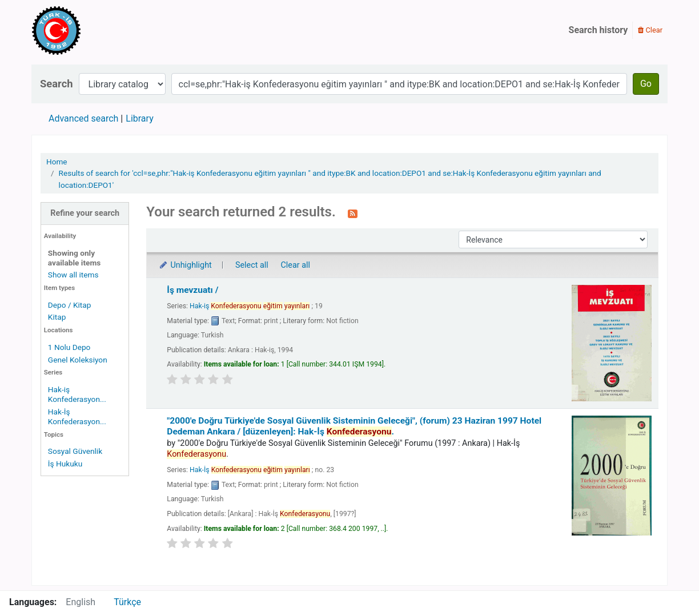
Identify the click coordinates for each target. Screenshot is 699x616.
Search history (598, 30)
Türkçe (127, 602)
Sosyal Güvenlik (75, 451)
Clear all (295, 265)
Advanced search (83, 118)
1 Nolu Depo (69, 347)
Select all (252, 265)
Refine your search (85, 213)
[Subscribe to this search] (353, 213)
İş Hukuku (65, 464)
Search (57, 84)
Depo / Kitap (70, 305)
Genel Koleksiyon (78, 360)
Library (139, 118)
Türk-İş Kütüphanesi (89, 30)
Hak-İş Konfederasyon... (77, 416)
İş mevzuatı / (192, 290)
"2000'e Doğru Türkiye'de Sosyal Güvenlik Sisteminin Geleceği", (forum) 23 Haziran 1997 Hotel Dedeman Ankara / (354, 426)
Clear (650, 30)
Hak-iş (250, 306)
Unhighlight (185, 265)
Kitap (57, 317)
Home (57, 162)
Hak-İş (250, 470)
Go (646, 84)
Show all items (73, 275)
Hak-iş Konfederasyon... (77, 394)
